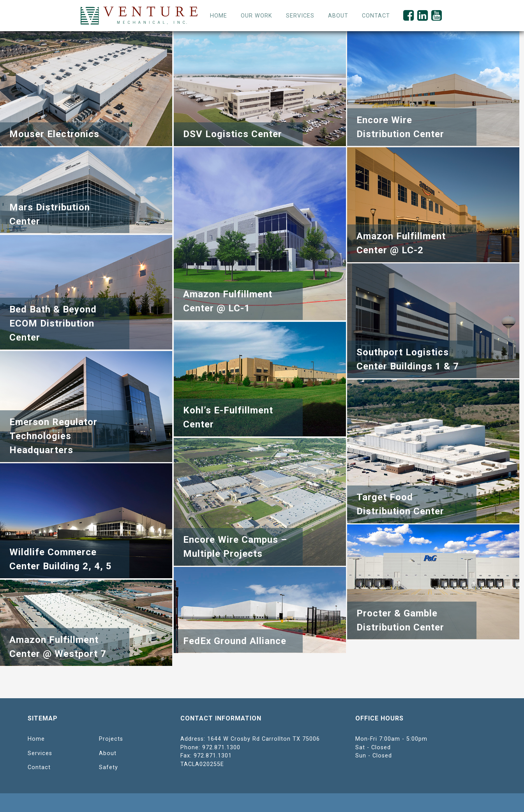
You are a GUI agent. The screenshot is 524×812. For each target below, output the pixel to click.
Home (219, 16)
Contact (39, 767)
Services (300, 16)
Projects (111, 739)
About (108, 753)
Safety (109, 767)
